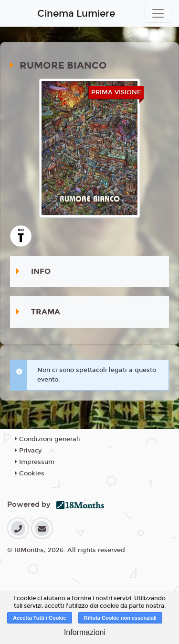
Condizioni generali (47, 439)
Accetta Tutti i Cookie (40, 618)
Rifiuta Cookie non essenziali (120, 618)
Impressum (35, 462)
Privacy (28, 451)
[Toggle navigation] (158, 13)
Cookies (30, 473)
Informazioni (85, 632)
